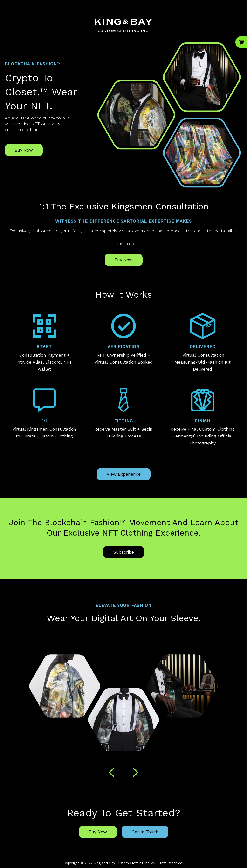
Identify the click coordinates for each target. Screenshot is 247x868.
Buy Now (24, 150)
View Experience (124, 474)
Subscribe (123, 552)
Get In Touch (145, 832)
